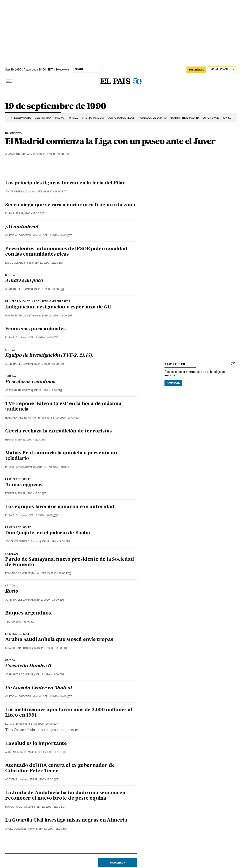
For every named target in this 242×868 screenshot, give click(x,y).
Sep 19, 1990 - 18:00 (55, 154)
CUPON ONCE (211, 118)
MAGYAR (60, 118)
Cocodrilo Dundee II (28, 666)
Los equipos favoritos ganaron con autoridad (60, 507)
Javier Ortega (15, 192)
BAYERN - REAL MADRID (185, 118)
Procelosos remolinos (30, 382)
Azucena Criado (16, 752)
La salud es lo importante (36, 744)
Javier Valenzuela (17, 542)
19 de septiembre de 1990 (56, 106)
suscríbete (196, 70)
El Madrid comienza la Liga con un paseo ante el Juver (110, 141)
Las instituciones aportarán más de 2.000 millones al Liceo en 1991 (69, 713)
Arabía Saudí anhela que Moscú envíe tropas (59, 640)
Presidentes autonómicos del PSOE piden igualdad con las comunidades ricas (66, 252)
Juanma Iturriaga (17, 154)
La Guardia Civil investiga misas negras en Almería (66, 820)
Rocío (12, 591)
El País (10, 214)
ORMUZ (73, 118)
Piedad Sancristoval (19, 467)
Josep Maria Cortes (18, 390)
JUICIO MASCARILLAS (122, 118)
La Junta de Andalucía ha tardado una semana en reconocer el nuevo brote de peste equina (65, 796)
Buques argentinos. (29, 613)
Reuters (11, 440)
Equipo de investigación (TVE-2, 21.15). (49, 356)
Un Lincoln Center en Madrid (39, 688)
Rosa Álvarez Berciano (21, 418)
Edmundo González (18, 573)
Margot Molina (15, 807)
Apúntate (173, 383)
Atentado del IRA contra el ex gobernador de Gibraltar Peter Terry (60, 768)
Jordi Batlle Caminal (19, 289)
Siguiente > (118, 863)
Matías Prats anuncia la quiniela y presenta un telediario (61, 456)
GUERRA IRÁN (43, 118)
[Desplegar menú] (9, 81)
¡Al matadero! (22, 227)
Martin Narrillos (17, 316)
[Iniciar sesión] (222, 70)
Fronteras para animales (35, 329)
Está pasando (23, 118)
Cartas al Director (18, 235)
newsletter (175, 364)
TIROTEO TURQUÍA (93, 118)
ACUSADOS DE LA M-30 (153, 118)
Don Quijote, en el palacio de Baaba (48, 533)
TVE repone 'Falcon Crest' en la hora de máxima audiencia (63, 407)
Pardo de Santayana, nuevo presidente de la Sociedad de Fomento (70, 562)
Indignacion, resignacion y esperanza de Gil (58, 307)
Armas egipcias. (24, 485)
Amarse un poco (24, 281)
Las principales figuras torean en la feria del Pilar (65, 183)
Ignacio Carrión (16, 648)
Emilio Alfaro (14, 263)
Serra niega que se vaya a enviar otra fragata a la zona (70, 205)
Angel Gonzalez (16, 829)
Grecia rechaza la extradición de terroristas (58, 431)
